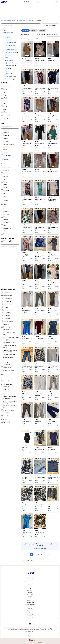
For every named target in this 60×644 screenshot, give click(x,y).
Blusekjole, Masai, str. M (53, 449)
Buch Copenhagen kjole (27, 171)
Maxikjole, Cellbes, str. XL (40, 505)
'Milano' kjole (27, 255)
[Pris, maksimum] (10, 378)
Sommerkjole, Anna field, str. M (27, 88)
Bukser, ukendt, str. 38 (27, 422)
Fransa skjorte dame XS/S (53, 477)
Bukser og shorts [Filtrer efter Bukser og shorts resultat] (11, 43)
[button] (50, 25)
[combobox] (21, 25)
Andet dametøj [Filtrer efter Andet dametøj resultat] (10, 76)
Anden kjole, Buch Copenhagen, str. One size (27, 144)
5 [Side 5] (45, 555)
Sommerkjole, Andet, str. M (40, 88)
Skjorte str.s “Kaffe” (40, 366)
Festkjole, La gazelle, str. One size (40, 144)
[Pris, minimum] (4, 378)
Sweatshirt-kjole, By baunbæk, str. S (40, 116)
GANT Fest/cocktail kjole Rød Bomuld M (40, 338)
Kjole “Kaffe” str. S (53, 311)
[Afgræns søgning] (10, 86)
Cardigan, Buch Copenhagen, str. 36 (53, 60)
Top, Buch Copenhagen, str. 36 (40, 60)
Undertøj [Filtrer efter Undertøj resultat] (8, 74)
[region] (27, 49)
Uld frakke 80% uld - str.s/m (53, 338)
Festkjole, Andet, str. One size (27, 283)
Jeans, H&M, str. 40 (27, 311)
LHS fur (27, 449)
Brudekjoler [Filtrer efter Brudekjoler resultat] (9, 37)
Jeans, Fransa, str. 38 (53, 394)
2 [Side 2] (35, 555)
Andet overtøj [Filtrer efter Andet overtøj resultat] (10, 79)
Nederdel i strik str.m (53, 366)
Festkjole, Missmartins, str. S (53, 88)
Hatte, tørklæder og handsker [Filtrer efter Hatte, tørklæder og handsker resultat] (11, 46)
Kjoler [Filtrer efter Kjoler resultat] (8, 58)
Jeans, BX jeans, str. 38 (40, 311)
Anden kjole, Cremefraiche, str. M (40, 227)
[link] (7, 32)
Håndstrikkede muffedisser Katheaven (53, 422)
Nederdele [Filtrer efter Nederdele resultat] (9, 60)
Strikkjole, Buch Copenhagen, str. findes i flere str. (52, 201)
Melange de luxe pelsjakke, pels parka (40, 449)
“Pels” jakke (53, 505)
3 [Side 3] (38, 555)
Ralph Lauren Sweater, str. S (27, 60)
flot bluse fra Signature (27, 394)
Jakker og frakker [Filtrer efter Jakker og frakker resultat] (11, 50)
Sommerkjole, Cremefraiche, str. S (53, 116)
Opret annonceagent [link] (40, 548)
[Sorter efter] (53, 35)
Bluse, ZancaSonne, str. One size (53, 144)
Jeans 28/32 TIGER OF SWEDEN (27, 366)
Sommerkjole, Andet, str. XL (27, 533)
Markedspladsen (10, 21)
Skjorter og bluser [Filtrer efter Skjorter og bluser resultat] (11, 63)
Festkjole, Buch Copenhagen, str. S (40, 171)
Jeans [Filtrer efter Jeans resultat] (8, 55)
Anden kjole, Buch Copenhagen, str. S (53, 227)
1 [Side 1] (31, 555)
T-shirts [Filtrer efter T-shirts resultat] (8, 68)
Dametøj (31, 21)
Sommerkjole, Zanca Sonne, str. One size (40, 199)
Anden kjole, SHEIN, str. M (27, 338)
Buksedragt (27, 505)
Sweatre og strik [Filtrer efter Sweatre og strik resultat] (10, 66)
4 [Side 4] (42, 555)
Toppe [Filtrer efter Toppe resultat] (7, 71)
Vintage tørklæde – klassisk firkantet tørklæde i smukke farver (40, 533)
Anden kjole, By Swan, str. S (53, 255)
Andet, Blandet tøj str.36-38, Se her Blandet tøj (39, 256)
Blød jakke (27, 477)
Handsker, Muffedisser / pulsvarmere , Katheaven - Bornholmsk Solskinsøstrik (40, 477)
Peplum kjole (40, 422)
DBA (2, 21)
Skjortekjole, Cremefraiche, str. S (53, 171)
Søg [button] (16, 378)
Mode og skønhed (22, 21)
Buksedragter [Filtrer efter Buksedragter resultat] (10, 40)
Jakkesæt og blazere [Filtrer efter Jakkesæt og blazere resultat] (12, 52)
